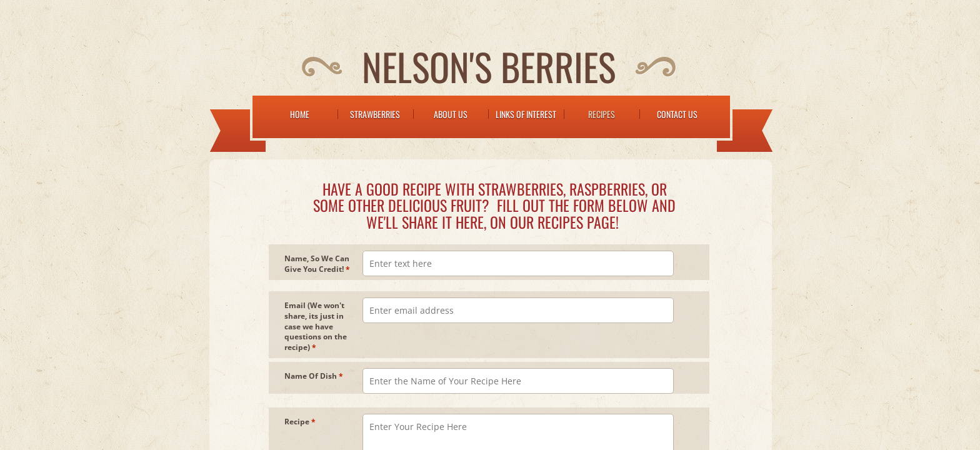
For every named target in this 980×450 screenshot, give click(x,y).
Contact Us (677, 114)
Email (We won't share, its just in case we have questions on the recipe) (316, 327)
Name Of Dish (314, 376)
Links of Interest (526, 114)
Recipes (602, 114)
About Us (451, 114)
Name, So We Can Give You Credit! (317, 264)
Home (300, 114)
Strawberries (375, 114)
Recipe (300, 422)
